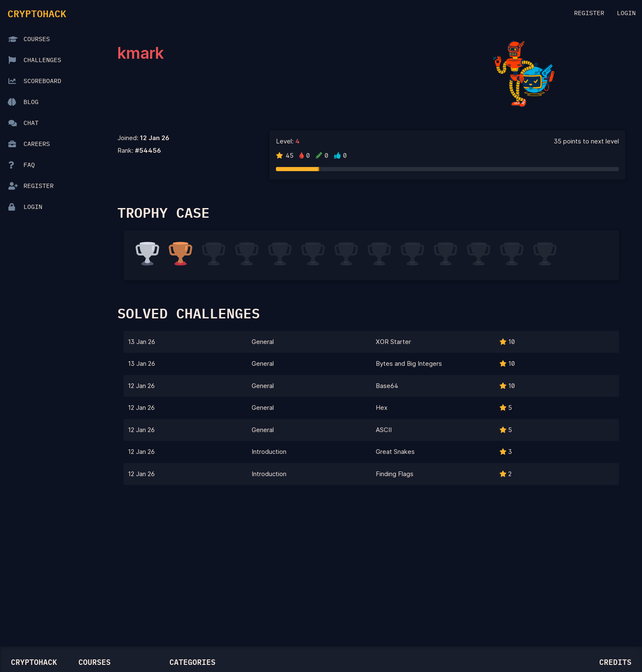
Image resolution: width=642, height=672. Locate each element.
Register (589, 13)
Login (626, 13)
